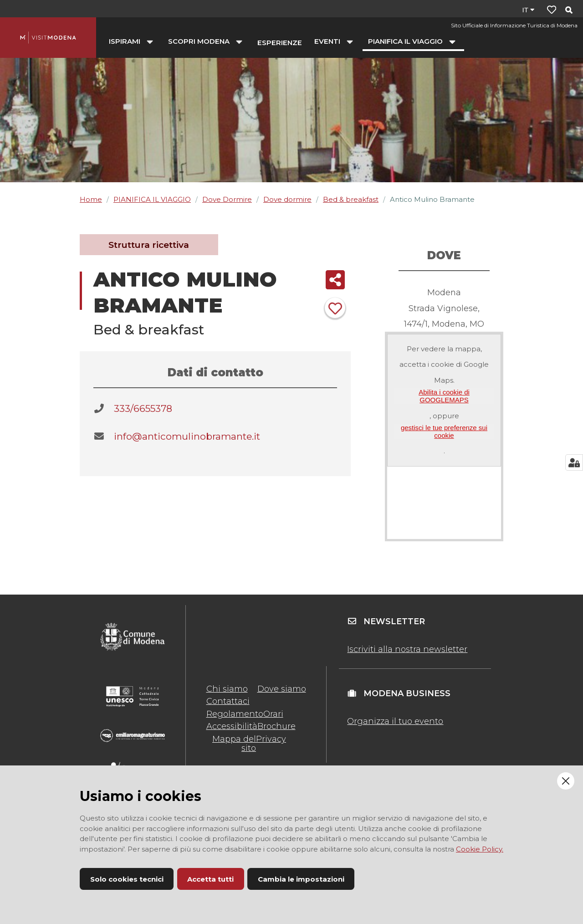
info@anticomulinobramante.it (187, 436)
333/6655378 (143, 408)
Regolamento (235, 714)
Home (91, 199)
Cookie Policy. (480, 849)
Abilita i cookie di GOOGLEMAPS (444, 396)
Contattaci (228, 701)
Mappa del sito (234, 744)
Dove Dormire (227, 199)
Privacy (271, 739)
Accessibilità (232, 726)
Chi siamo (227, 689)
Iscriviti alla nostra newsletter (407, 649)
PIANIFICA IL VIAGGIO (152, 199)
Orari (273, 714)
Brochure (276, 726)
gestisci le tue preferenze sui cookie (444, 431)
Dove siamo (282, 689)
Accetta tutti (210, 879)
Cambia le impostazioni (301, 879)
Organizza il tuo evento (395, 721)
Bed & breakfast (351, 199)
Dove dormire (287, 199)
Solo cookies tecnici (127, 879)
